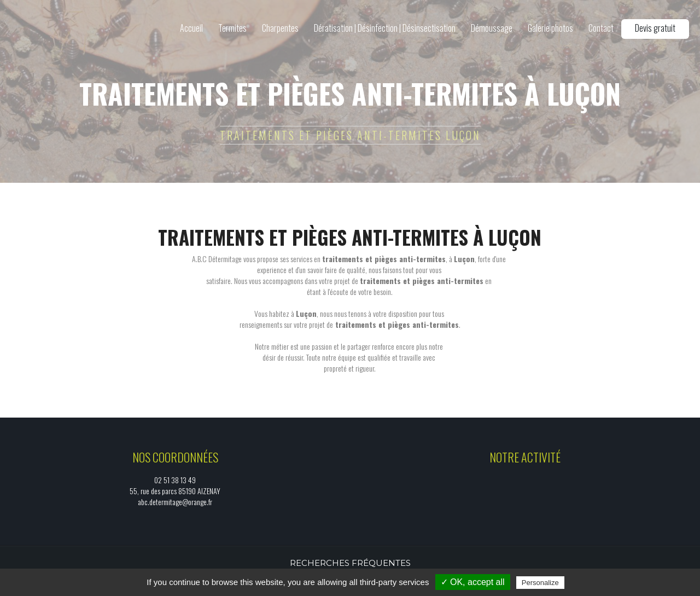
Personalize (540, 583)
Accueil (191, 28)
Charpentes (280, 28)
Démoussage (492, 28)
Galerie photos (550, 28)
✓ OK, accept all (473, 582)
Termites (232, 28)
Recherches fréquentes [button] (350, 563)
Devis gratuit (655, 28)
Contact (601, 28)
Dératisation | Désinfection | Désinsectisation (385, 28)
